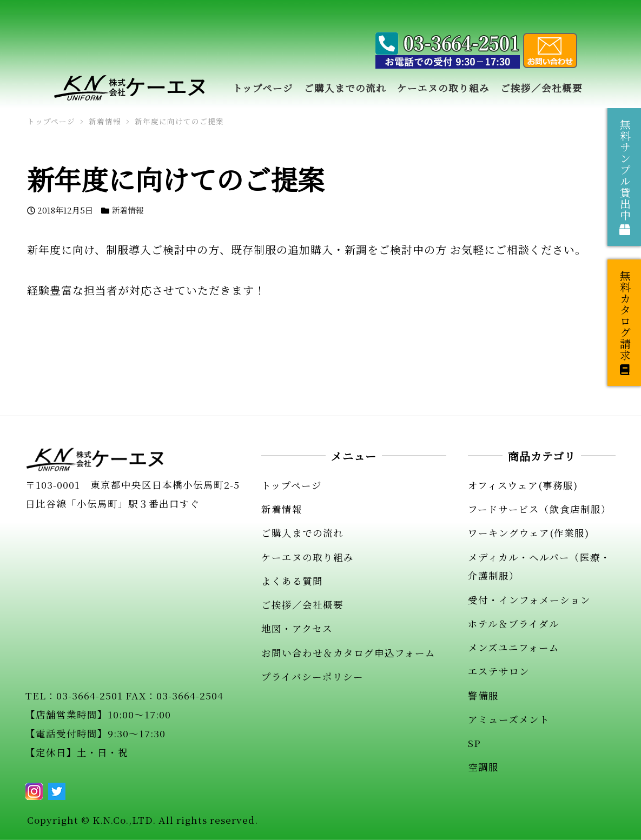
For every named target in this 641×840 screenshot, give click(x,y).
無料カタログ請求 (625, 323)
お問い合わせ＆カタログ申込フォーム (348, 653)
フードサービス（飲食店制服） (540, 509)
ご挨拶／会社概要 (302, 605)
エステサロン (499, 671)
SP (474, 743)
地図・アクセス (297, 628)
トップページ (292, 485)
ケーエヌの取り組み (308, 557)
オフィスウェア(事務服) (523, 485)
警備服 (483, 695)
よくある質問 (292, 581)
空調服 (483, 767)
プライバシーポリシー (312, 676)
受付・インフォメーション (529, 600)
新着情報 (128, 210)
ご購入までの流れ (302, 533)
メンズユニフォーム (514, 647)
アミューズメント (509, 719)
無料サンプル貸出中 (625, 177)
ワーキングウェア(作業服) (528, 533)
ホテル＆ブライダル (514, 624)
